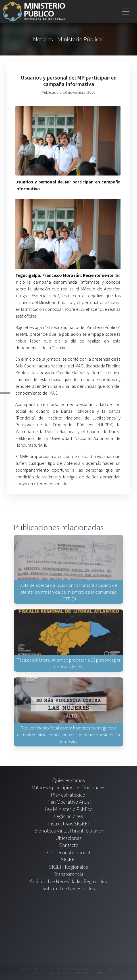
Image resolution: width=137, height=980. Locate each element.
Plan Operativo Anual (69, 802)
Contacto (69, 845)
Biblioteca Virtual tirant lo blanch (69, 831)
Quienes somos (69, 780)
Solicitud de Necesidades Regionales (68, 881)
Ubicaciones (68, 838)
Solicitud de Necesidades (69, 888)
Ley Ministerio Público (69, 809)
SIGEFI (68, 860)
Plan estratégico (68, 795)
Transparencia (69, 874)
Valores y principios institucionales (69, 787)
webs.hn (93, 973)
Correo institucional (69, 852)
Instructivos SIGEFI (68, 824)
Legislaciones (68, 816)
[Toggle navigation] (126, 12)
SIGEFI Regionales (69, 867)
